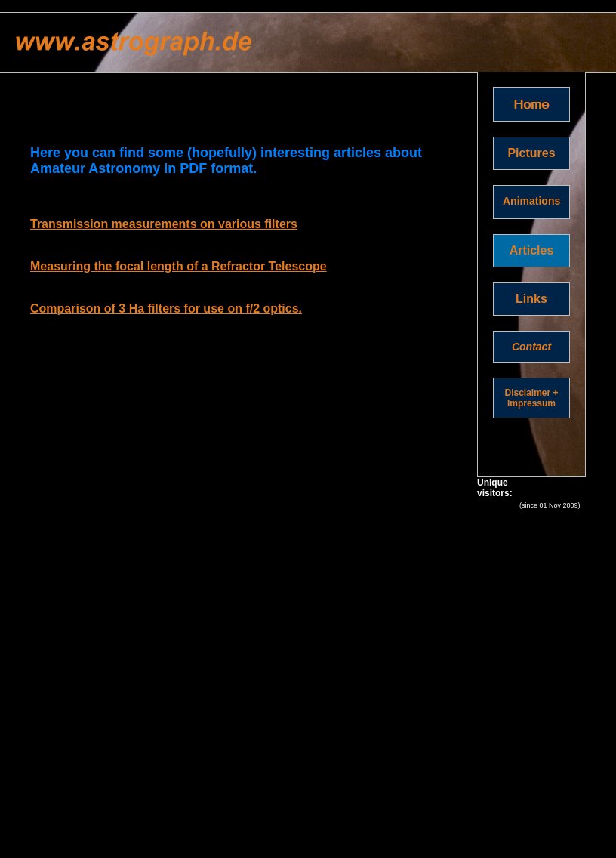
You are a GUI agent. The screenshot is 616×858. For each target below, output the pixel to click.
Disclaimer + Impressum (531, 398)
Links (531, 299)
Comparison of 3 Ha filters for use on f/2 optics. (166, 309)
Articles (532, 250)
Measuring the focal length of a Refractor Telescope (179, 266)
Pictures (531, 153)
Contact (531, 347)
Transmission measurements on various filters (164, 224)
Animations (531, 201)
